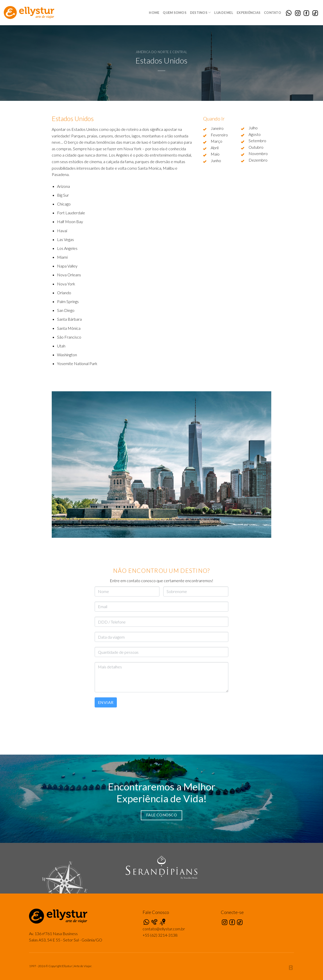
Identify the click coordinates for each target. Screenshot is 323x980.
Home (154, 13)
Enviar (106, 702)
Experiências (249, 13)
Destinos (200, 12)
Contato (273, 13)
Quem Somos (175, 13)
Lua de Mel (224, 13)
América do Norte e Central (162, 52)
